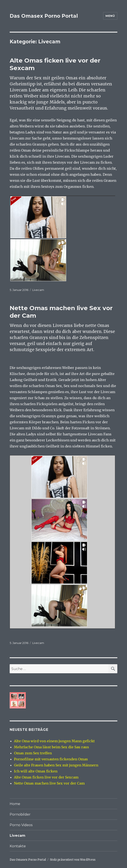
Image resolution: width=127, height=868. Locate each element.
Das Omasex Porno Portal (44, 16)
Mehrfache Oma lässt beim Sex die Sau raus (51, 747)
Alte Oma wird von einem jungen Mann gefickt (54, 741)
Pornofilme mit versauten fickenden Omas (51, 759)
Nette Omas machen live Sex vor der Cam (49, 783)
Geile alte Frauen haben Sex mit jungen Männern (56, 765)
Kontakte (18, 846)
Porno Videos (21, 825)
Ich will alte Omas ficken (36, 771)
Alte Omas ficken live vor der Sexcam (46, 777)
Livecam (38, 290)
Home (15, 804)
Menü (110, 16)
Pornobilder (20, 814)
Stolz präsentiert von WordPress (73, 860)
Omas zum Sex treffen (33, 753)
